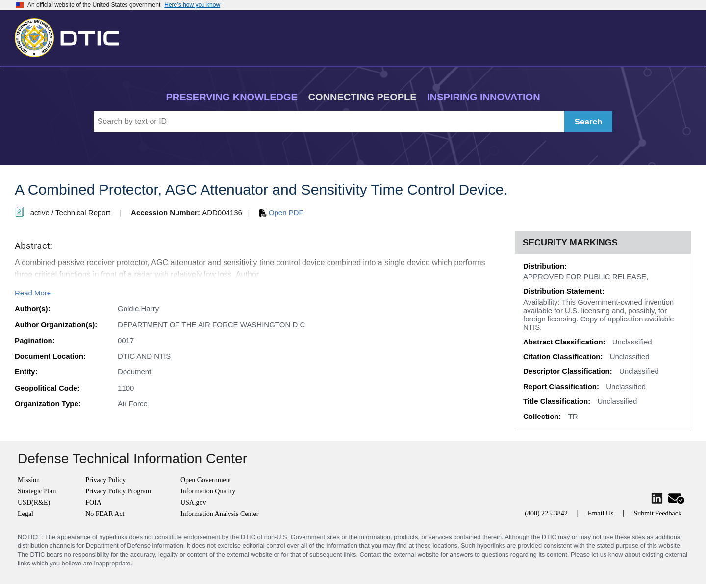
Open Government (206, 480)
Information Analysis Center (219, 514)
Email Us (601, 513)
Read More (33, 293)
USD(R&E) (34, 502)
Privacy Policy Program (118, 491)
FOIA (93, 502)
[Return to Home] (71, 36)
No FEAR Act (105, 514)
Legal (25, 514)
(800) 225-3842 (546, 513)
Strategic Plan (37, 491)
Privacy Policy (105, 480)
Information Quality (208, 491)
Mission (29, 480)
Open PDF (281, 212)
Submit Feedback (657, 513)
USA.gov (193, 502)
